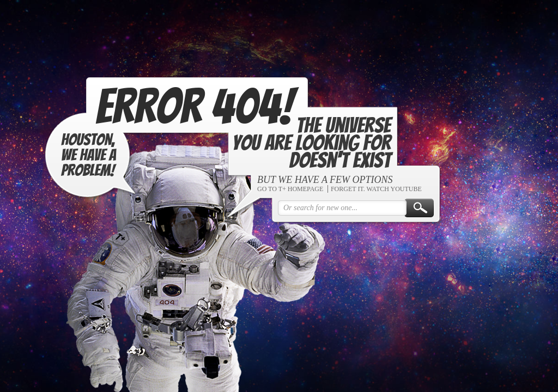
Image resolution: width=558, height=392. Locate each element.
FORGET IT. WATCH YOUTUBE (375, 189)
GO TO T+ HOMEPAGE (289, 189)
